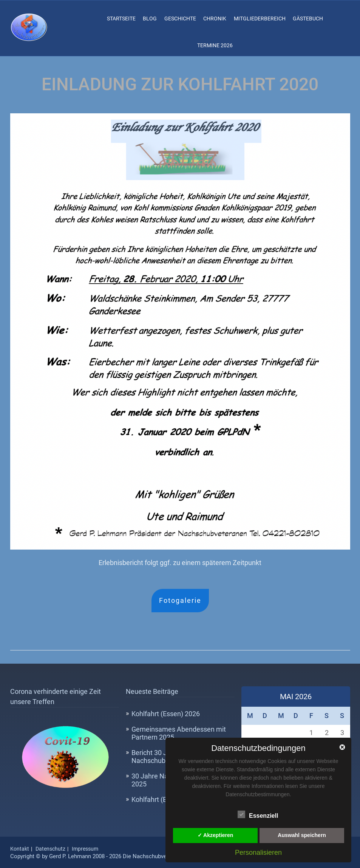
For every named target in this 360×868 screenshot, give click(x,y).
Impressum (85, 849)
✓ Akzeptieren (216, 835)
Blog (150, 19)
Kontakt (20, 849)
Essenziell (258, 815)
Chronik (215, 19)
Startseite (121, 19)
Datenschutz (50, 849)
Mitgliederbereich (260, 19)
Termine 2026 (215, 45)
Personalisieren (258, 853)
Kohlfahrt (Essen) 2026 (166, 714)
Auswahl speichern (302, 835)
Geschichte (180, 19)
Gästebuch (308, 19)
